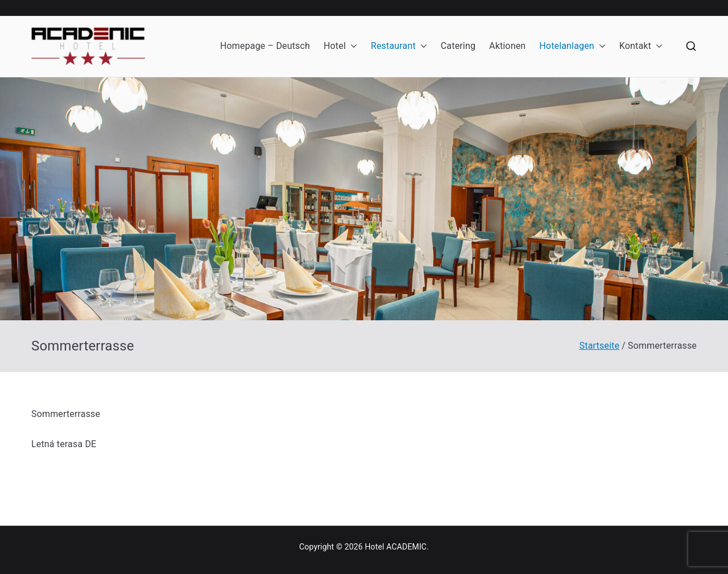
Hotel (340, 46)
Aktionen (507, 46)
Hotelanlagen (572, 46)
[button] (351, 46)
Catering (458, 46)
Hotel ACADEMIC (396, 547)
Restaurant (399, 46)
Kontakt (641, 46)
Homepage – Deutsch (265, 46)
